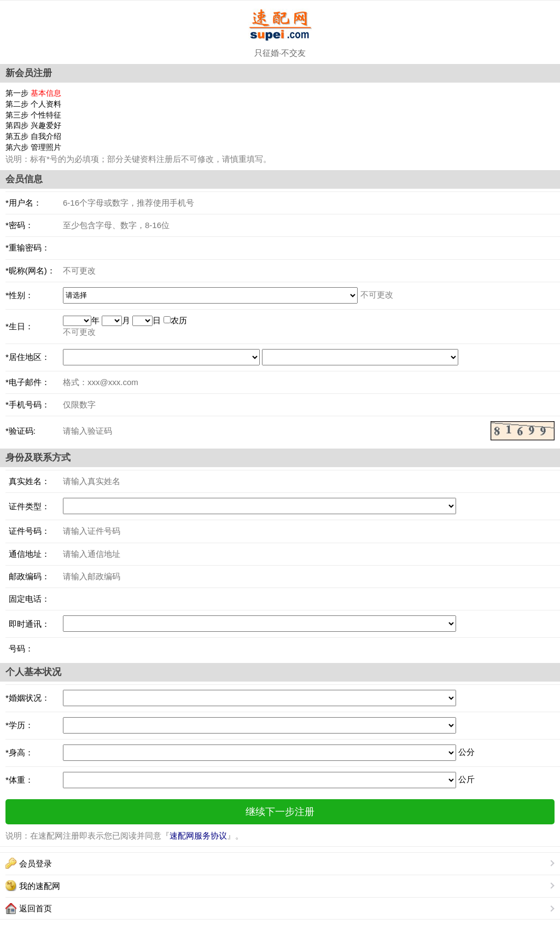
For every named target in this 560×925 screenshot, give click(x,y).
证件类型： (28, 506)
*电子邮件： (28, 382)
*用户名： (24, 203)
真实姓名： (28, 481)
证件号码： (28, 531)
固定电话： (28, 599)
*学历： (19, 725)
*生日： (19, 326)
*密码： (19, 225)
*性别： (19, 295)
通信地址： (28, 554)
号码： (19, 648)
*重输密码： (28, 248)
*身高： (19, 752)
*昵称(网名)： (30, 270)
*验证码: (21, 431)
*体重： (19, 780)
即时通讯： (28, 624)
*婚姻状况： (28, 698)
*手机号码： (28, 405)
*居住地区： (28, 357)
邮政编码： (28, 576)
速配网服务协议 (198, 836)
